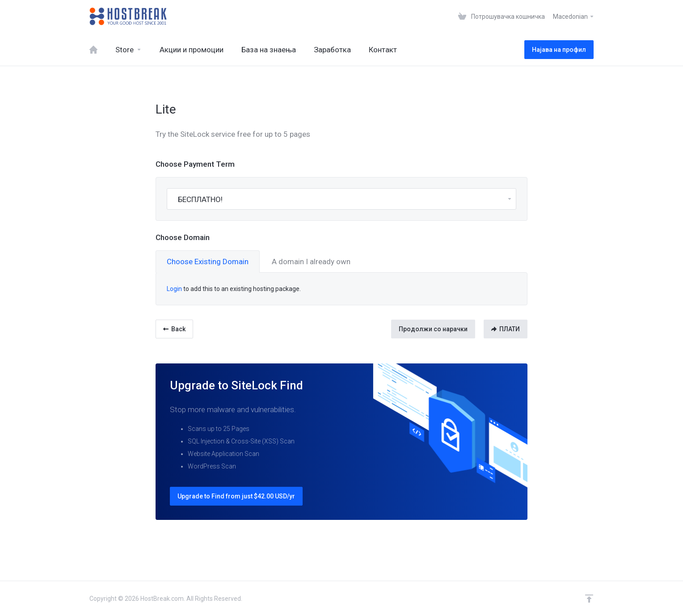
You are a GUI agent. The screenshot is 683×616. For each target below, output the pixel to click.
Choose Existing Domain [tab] (208, 262)
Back (174, 329)
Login (174, 289)
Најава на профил (559, 50)
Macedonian (574, 17)
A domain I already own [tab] (311, 262)
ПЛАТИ (506, 329)
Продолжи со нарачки (433, 329)
